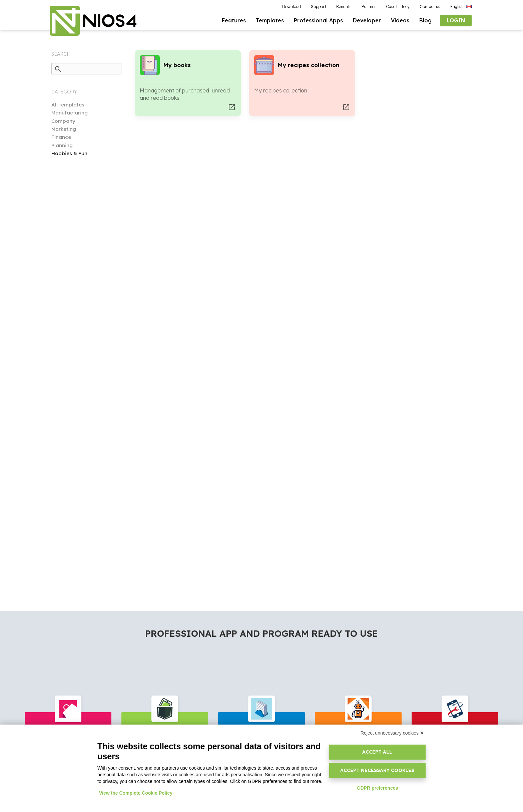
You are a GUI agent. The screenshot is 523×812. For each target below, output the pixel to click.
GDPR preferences (378, 788)
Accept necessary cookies (377, 770)
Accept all (377, 752)
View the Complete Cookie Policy (136, 793)
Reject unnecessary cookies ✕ (392, 733)
